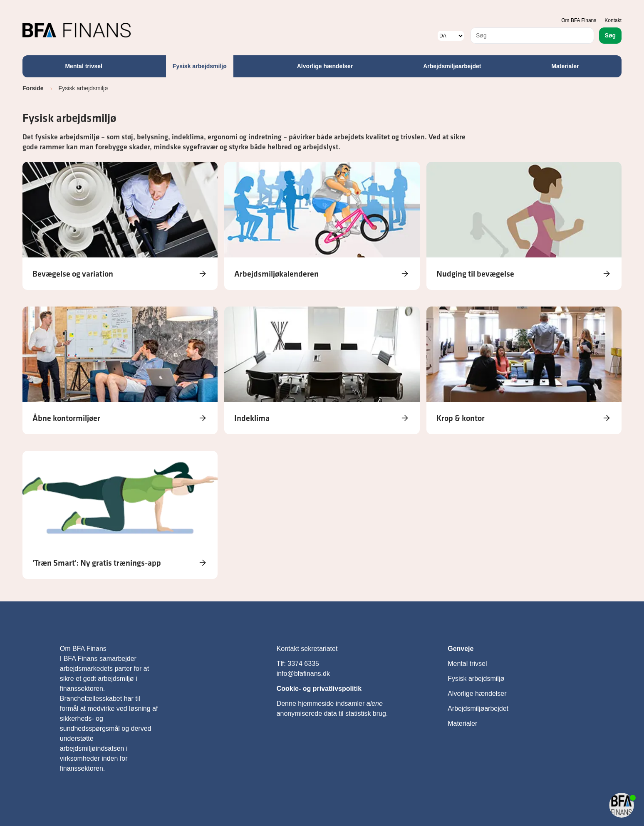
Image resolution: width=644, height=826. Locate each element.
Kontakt (613, 20)
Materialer (565, 66)
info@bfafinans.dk (304, 674)
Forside (33, 88)
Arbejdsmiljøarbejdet (452, 66)
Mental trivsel (83, 66)
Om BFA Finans (579, 20)
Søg (610, 35)
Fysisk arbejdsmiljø (200, 66)
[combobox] (532, 36)
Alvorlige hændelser (325, 66)
